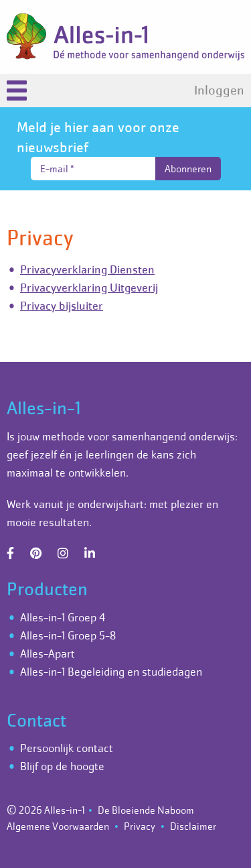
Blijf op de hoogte (62, 766)
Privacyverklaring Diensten (87, 269)
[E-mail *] (93, 169)
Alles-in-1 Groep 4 (63, 617)
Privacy (140, 826)
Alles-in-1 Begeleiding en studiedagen (111, 672)
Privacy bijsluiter (62, 306)
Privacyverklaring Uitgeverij (89, 288)
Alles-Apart (48, 654)
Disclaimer (193, 826)
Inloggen (219, 90)
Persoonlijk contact (67, 748)
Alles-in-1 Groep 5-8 (68, 635)
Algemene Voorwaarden (58, 826)
